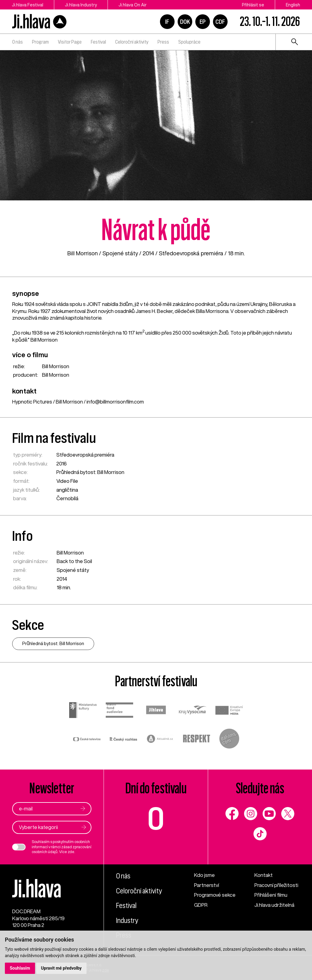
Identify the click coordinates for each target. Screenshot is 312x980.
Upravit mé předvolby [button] (61, 968)
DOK (185, 22)
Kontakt (264, 875)
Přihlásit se (253, 5)
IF (167, 22)
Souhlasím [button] (20, 968)
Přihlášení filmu (271, 895)
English (293, 5)
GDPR (201, 905)
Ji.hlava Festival (28, 5)
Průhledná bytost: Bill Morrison (90, 472)
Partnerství (207, 885)
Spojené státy (120, 253)
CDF (220, 22)
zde (71, 852)
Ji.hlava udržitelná (274, 905)
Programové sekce (215, 895)
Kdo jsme (204, 875)
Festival (98, 42)
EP (203, 22)
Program (40, 42)
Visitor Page (70, 42)
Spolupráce (189, 42)
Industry (127, 921)
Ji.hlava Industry (81, 5)
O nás (18, 42)
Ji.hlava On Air (133, 5)
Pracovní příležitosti (276, 885)
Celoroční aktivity (132, 42)
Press (163, 42)
